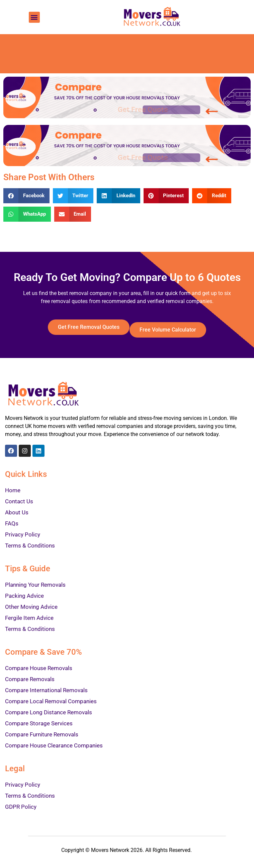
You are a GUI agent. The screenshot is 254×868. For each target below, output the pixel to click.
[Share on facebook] (26, 196)
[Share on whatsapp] (27, 214)
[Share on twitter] (73, 196)
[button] (34, 17)
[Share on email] (73, 214)
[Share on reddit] (212, 196)
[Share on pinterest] (166, 196)
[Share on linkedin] (118, 196)
